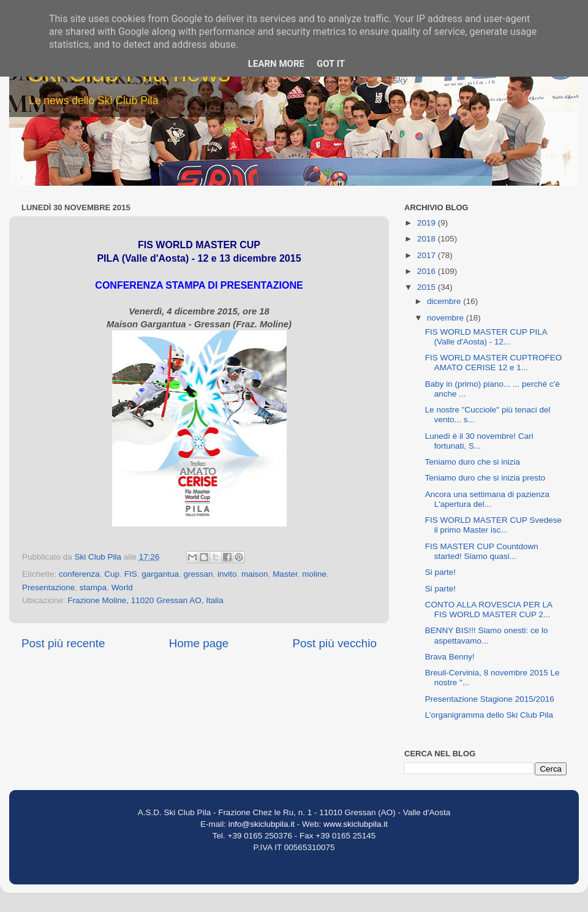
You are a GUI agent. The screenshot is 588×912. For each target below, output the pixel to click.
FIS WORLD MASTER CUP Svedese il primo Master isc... (493, 525)
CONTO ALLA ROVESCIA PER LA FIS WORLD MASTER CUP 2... (489, 610)
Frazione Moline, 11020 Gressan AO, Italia (145, 600)
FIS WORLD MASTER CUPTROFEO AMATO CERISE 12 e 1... (494, 363)
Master (285, 574)
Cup (112, 574)
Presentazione (48, 587)
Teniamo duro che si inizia (473, 462)
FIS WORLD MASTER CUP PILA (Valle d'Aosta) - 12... (486, 337)
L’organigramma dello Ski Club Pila (489, 715)
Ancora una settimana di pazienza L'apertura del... (487, 499)
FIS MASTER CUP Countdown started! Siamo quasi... (482, 551)
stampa (93, 587)
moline (314, 574)
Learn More (276, 64)
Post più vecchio (334, 643)
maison (255, 574)
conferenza (79, 574)
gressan (198, 574)
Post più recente (63, 643)
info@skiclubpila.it (262, 824)
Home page (199, 643)
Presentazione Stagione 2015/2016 (490, 699)
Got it (331, 64)
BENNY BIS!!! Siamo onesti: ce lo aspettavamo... (487, 635)
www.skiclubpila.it (356, 824)
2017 (428, 255)
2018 (428, 239)
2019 (428, 223)
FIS (131, 574)
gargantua (160, 574)
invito (227, 574)
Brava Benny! (450, 657)
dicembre (445, 301)
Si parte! (440, 572)
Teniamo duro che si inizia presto (485, 478)
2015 (428, 287)
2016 (428, 271)
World (122, 587)
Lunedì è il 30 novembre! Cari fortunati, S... (479, 441)
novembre (447, 318)
